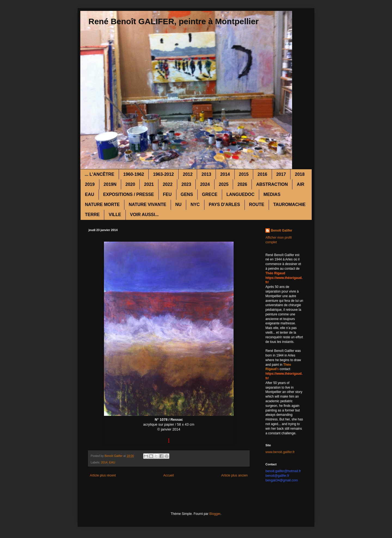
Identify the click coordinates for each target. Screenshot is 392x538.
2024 (205, 184)
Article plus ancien (235, 475)
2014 (225, 174)
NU (178, 205)
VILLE (115, 215)
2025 (224, 184)
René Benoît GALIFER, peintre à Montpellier (174, 21)
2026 (242, 184)
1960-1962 (134, 174)
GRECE (210, 194)
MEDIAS (272, 194)
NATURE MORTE (102, 205)
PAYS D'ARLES (224, 205)
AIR (301, 184)
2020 (130, 184)
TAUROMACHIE (290, 205)
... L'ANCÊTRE (99, 174)
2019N (110, 184)
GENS (187, 194)
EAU (90, 194)
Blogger (215, 514)
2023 (186, 184)
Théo (287, 365)
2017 (281, 174)
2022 (168, 184)
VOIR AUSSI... (144, 215)
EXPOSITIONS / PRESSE (129, 194)
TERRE (92, 215)
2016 (262, 174)
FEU (167, 194)
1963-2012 (163, 174)
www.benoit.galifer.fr (280, 452)
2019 (90, 184)
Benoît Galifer (282, 230)
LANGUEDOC (241, 194)
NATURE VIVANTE (148, 205)
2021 (149, 184)
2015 (244, 174)
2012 (188, 174)
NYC (195, 205)
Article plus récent (103, 475)
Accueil (169, 475)
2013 (206, 174)
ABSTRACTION (272, 184)
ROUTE (257, 205)
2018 (300, 174)
